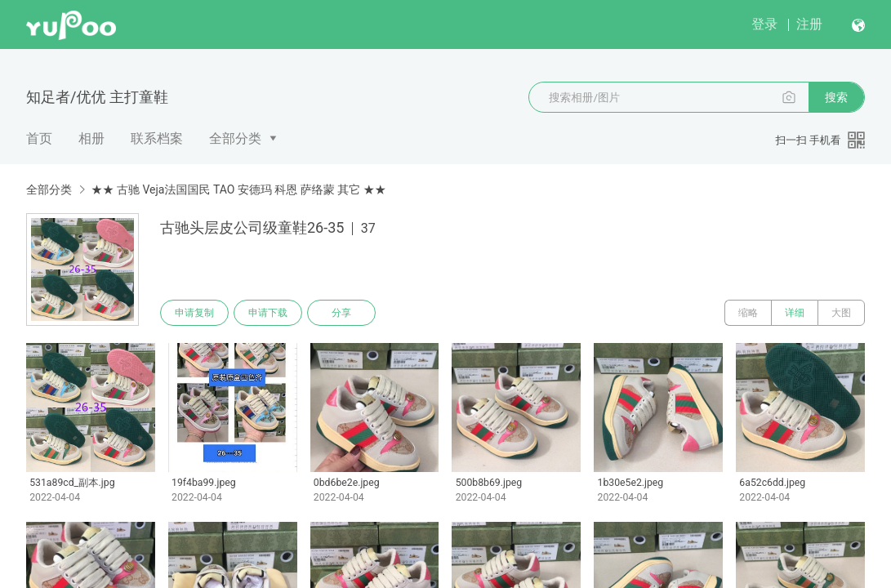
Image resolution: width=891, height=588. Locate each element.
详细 (795, 313)
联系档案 (157, 138)
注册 (809, 24)
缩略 (748, 313)
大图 (841, 313)
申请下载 (268, 313)
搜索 (836, 97)
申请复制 (194, 313)
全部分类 (235, 138)
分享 (341, 313)
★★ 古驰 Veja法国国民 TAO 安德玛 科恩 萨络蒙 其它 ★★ (238, 189)
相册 (91, 138)
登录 (764, 24)
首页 (39, 138)
